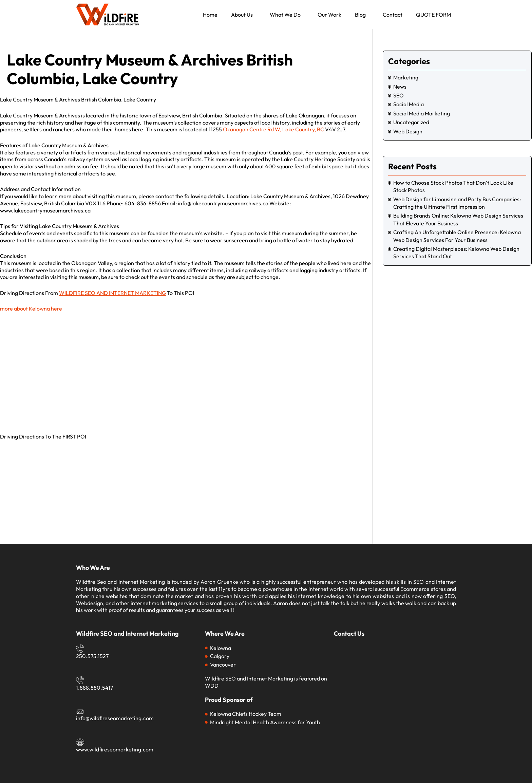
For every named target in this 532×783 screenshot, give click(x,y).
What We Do (285, 15)
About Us (242, 15)
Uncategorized (411, 122)
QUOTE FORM (433, 15)
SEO (398, 95)
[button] (244, 15)
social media (408, 104)
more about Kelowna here (31, 309)
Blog (360, 15)
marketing (406, 77)
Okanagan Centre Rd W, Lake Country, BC (273, 129)
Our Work (329, 15)
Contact (393, 15)
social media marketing (422, 113)
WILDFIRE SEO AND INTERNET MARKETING (112, 293)
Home (210, 15)
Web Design (408, 131)
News (400, 87)
